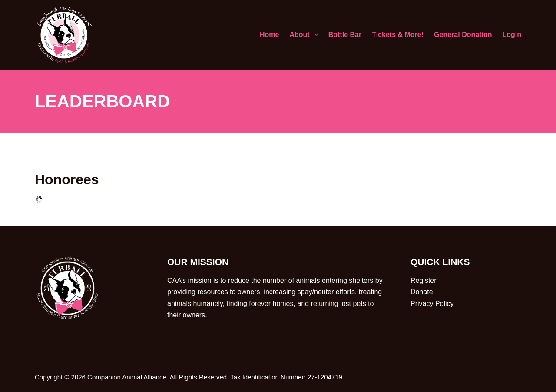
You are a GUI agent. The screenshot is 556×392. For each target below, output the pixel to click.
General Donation (463, 35)
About (305, 35)
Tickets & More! (398, 35)
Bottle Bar (345, 35)
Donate (422, 292)
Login (512, 35)
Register (424, 281)
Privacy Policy (432, 304)
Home (269, 35)
